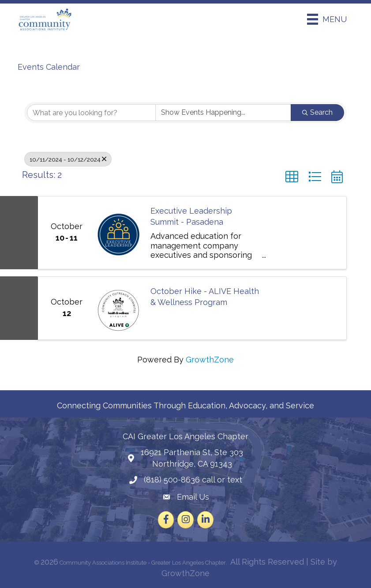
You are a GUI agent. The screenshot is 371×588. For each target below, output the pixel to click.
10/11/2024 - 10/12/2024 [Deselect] (68, 159)
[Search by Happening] (223, 113)
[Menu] (327, 19)
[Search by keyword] (91, 113)
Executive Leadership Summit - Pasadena (191, 216)
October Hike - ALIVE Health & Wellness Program (205, 297)
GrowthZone (210, 360)
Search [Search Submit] (317, 112)
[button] (292, 177)
